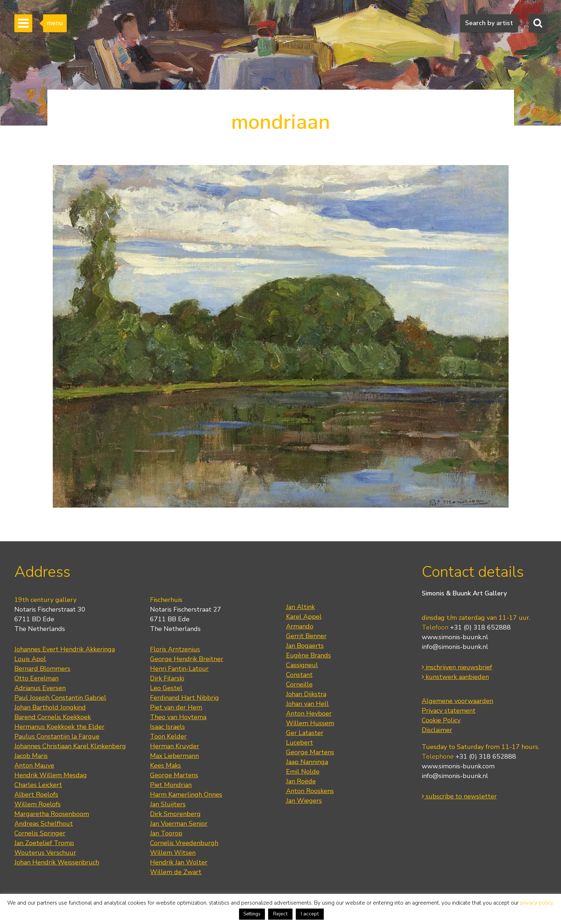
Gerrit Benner (306, 636)
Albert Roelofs (36, 795)
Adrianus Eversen (40, 688)
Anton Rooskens (310, 791)
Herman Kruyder (175, 746)
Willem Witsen (173, 853)
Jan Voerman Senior (179, 824)
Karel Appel (304, 617)
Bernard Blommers (42, 669)
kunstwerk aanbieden (455, 677)
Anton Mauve (34, 765)
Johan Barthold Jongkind (50, 707)
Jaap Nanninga (307, 762)
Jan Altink (300, 607)
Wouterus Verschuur (45, 853)
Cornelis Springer (40, 833)
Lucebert (300, 742)
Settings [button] (252, 914)
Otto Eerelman (36, 678)
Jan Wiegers (304, 801)
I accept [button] (310, 914)
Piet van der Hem (176, 707)
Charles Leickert (38, 785)
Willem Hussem (310, 723)
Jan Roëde (301, 781)
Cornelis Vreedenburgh (184, 843)
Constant (299, 675)
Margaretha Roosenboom (52, 814)
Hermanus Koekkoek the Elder (59, 727)
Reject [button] (280, 914)
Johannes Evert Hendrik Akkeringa (65, 649)
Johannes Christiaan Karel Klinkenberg (70, 746)
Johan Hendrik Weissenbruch (57, 862)
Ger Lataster (305, 733)
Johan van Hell (307, 704)
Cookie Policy (441, 720)
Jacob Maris (31, 756)
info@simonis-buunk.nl (455, 647)
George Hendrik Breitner (187, 659)
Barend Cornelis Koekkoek (53, 717)
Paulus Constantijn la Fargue (57, 736)
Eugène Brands (308, 655)
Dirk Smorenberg (175, 814)
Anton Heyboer (309, 713)
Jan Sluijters (168, 804)
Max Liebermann (174, 756)
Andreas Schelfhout (44, 824)
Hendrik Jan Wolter (179, 862)
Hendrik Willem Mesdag (51, 775)
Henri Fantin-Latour (179, 669)
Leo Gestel (166, 688)
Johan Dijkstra (306, 694)
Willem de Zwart (176, 872)
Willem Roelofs (38, 804)
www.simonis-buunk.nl (455, 637)
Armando (300, 626)
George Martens (174, 775)
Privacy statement (449, 711)
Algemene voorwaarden (457, 701)
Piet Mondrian (171, 785)
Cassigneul (302, 665)
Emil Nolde (303, 772)
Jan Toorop (166, 833)
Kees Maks (165, 765)
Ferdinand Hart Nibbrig (184, 698)
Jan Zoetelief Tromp (44, 843)
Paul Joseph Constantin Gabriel (60, 698)
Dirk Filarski (167, 678)
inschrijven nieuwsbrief (457, 667)
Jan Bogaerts (305, 646)
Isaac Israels (167, 727)
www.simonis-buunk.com (458, 766)
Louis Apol (30, 659)
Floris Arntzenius (175, 649)
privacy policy (536, 903)
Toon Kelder (168, 736)
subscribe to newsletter (459, 796)
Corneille (299, 684)
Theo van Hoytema (178, 717)
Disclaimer (437, 730)
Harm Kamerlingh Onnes (186, 795)
